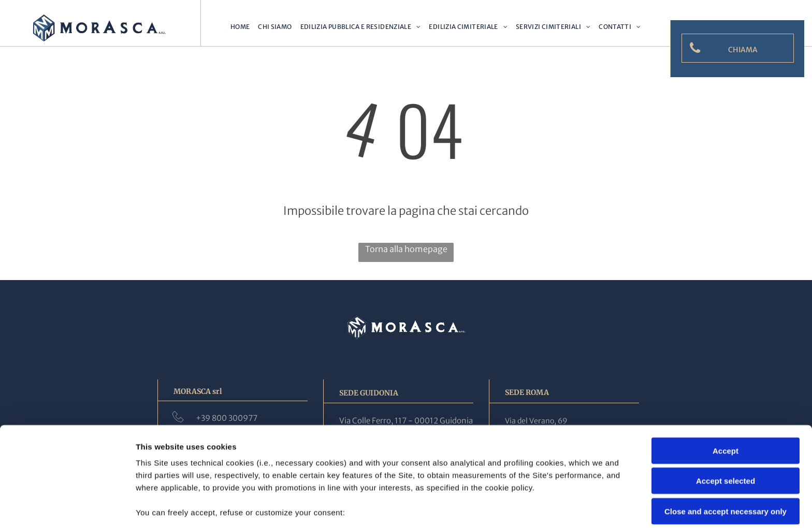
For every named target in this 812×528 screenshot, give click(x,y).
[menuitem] (240, 27)
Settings (527, 508)
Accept (726, 377)
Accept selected (726, 407)
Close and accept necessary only (726, 437)
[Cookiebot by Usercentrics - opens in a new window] (67, 508)
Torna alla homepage (406, 249)
